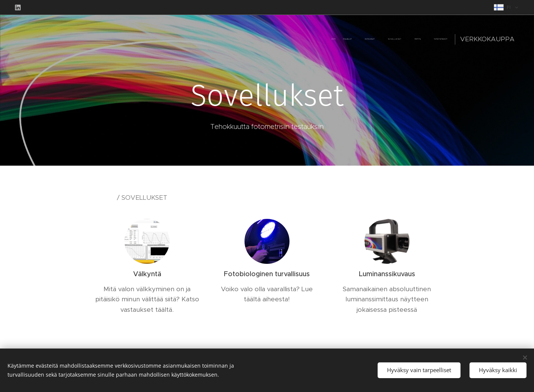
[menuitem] (388, 39)
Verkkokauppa (487, 39)
